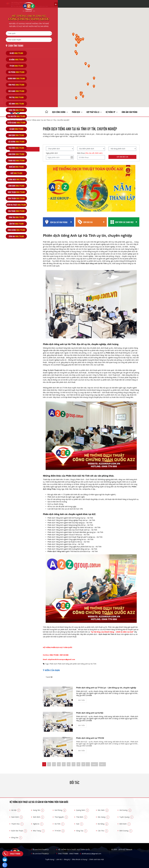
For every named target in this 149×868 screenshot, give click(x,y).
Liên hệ (59, 859)
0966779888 (74, 854)
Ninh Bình (38, 817)
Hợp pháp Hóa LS (94, 112)
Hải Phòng (60, 810)
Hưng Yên (38, 810)
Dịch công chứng (60, 112)
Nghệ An (38, 824)
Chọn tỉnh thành (16, 45)
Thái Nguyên (61, 817)
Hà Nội (16, 810)
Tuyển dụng (50, 859)
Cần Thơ (103, 831)
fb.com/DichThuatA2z (41, 849)
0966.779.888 (63, 854)
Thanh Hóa (17, 824)
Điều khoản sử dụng (79, 859)
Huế (80, 824)
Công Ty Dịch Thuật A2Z (53, 370)
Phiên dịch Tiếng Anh (56, 551)
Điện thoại (90, 153)
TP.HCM (60, 831)
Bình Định (125, 824)
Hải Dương (125, 810)
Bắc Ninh (103, 810)
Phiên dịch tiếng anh (65, 664)
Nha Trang (39, 831)
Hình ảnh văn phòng (130, 112)
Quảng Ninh (83, 810)
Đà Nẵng (103, 824)
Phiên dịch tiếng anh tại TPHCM (90, 738)
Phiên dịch (77, 112)
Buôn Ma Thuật (19, 831)
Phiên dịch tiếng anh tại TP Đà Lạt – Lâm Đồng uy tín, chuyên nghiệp (106, 688)
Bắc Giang (104, 817)
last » (102, 764)
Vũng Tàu (82, 831)
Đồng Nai (17, 838)
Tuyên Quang (126, 817)
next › (94, 764)
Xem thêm (81, 700)
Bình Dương (126, 831)
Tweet (48, 677)
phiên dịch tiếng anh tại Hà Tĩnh (85, 664)
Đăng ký (67, 859)
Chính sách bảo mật (96, 859)
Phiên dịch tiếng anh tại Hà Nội (90, 713)
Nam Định (17, 817)
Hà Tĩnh (59, 824)
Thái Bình (82, 817)
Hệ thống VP (112, 112)
